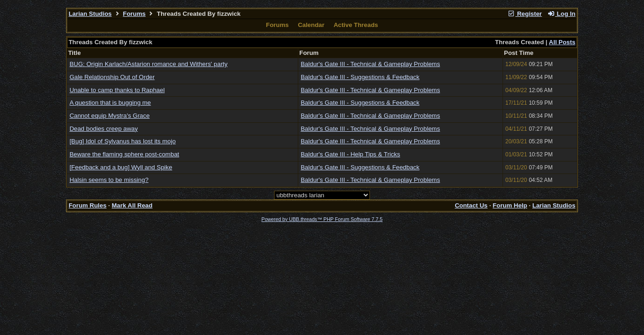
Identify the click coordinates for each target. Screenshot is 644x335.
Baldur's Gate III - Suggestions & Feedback (360, 77)
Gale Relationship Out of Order (112, 77)
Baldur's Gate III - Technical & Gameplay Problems (370, 64)
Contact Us (471, 205)
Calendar (311, 25)
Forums (134, 14)
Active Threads (356, 25)
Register (525, 14)
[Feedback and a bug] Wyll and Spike (121, 167)
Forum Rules (87, 205)
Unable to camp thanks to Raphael (117, 90)
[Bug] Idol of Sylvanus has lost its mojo (122, 141)
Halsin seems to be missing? (109, 180)
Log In (561, 14)
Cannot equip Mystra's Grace (109, 116)
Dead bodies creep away (104, 129)
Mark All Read (132, 205)
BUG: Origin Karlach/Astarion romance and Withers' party (148, 64)
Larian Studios (90, 14)
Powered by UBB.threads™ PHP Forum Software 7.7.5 (322, 219)
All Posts (562, 42)
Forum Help (510, 205)
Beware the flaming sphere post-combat (124, 154)
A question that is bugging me (110, 103)
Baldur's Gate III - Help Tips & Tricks (350, 154)
